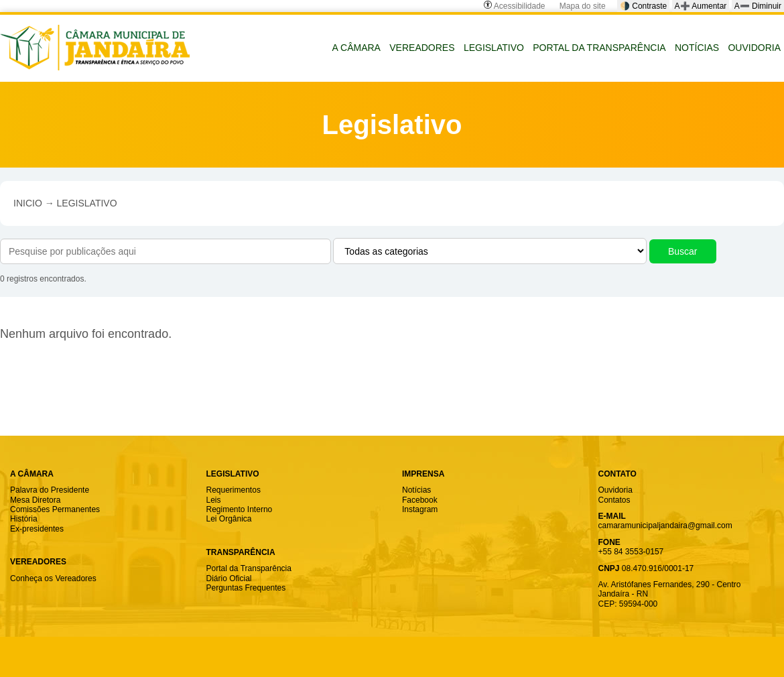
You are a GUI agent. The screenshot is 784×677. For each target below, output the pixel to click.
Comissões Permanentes (55, 509)
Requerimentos (234, 490)
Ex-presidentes (37, 529)
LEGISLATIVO (494, 48)
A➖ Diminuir (758, 6)
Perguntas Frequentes (246, 588)
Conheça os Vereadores (53, 578)
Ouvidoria (615, 490)
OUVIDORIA (754, 48)
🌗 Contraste (643, 6)
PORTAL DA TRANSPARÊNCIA (599, 48)
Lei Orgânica (229, 519)
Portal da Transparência (249, 568)
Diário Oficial (229, 578)
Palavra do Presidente (50, 490)
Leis (214, 500)
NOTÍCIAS (697, 48)
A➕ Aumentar (701, 6)
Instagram (420, 509)
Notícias (416, 490)
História (24, 519)
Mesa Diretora (35, 500)
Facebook (420, 500)
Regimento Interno (240, 509)
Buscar (683, 251)
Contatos (614, 500)
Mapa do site (583, 6)
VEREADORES (422, 48)
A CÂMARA (356, 48)
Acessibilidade (514, 6)
